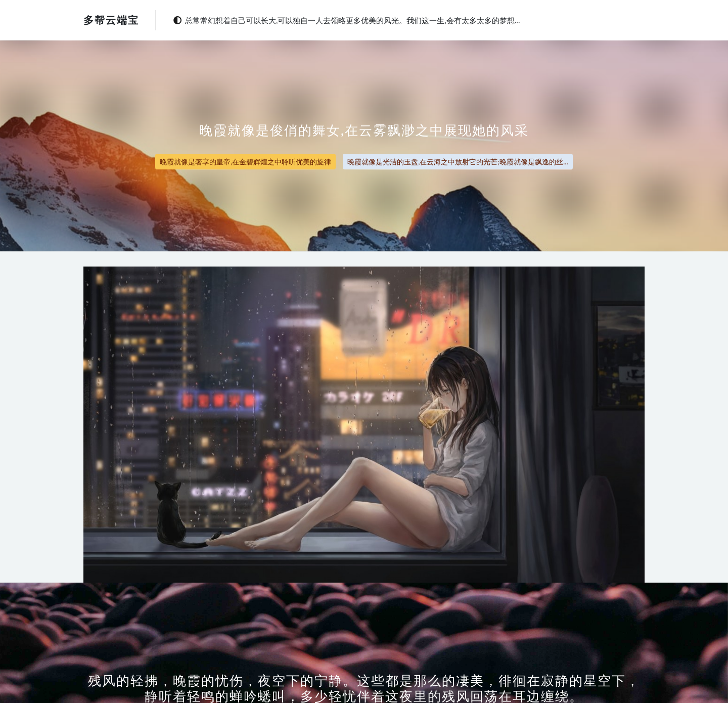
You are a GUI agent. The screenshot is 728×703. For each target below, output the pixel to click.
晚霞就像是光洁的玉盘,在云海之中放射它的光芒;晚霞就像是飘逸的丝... (458, 162)
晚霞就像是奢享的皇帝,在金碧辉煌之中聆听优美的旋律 (245, 162)
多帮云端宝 (111, 20)
